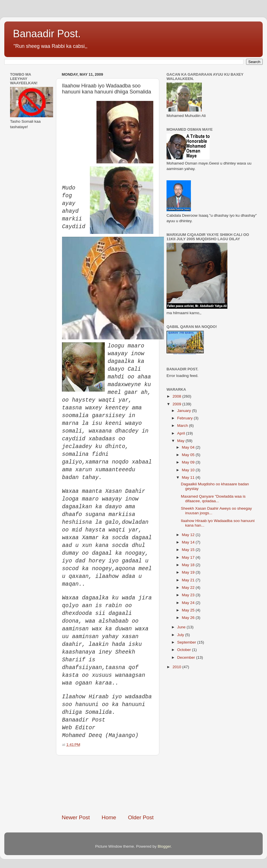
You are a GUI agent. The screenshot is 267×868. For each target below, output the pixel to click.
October (185, 650)
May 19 (189, 572)
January (185, 411)
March (183, 426)
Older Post (141, 817)
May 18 (189, 565)
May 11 (189, 477)
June (182, 627)
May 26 (189, 618)
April (182, 433)
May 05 (189, 455)
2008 (177, 396)
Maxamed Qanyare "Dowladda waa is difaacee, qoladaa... (213, 499)
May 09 (189, 462)
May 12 (189, 535)
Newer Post (76, 817)
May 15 (189, 550)
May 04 (189, 447)
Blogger (164, 846)
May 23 (189, 595)
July (181, 635)
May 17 (189, 557)
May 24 (189, 603)
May (181, 441)
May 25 (189, 610)
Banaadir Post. (47, 34)
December (187, 657)
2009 (177, 404)
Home (109, 817)
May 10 (189, 470)
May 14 (189, 542)
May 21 (189, 580)
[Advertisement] (108, 785)
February (185, 418)
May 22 (189, 588)
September (187, 642)
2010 (177, 667)
